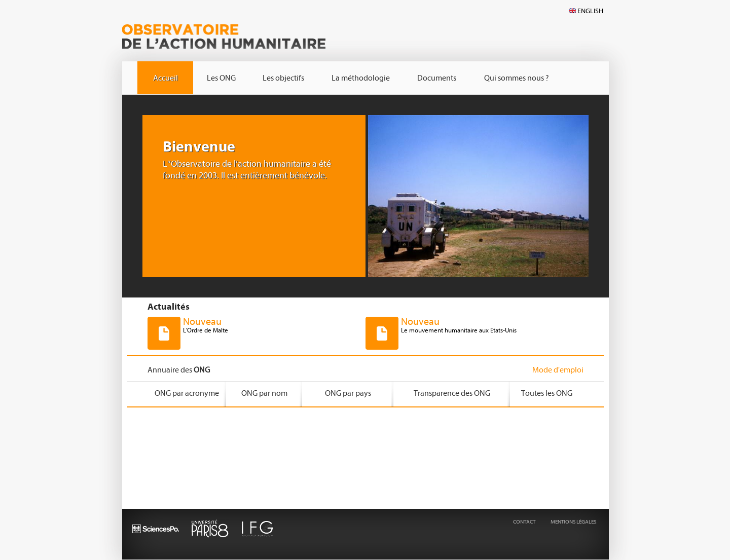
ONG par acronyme (187, 393)
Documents (437, 78)
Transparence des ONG (452, 393)
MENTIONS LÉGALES (573, 522)
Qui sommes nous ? (517, 78)
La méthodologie (361, 78)
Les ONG (221, 78)
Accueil (166, 78)
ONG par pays (348, 393)
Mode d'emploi (558, 370)
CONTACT (524, 522)
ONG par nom (264, 393)
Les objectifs (283, 78)
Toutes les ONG (547, 393)
